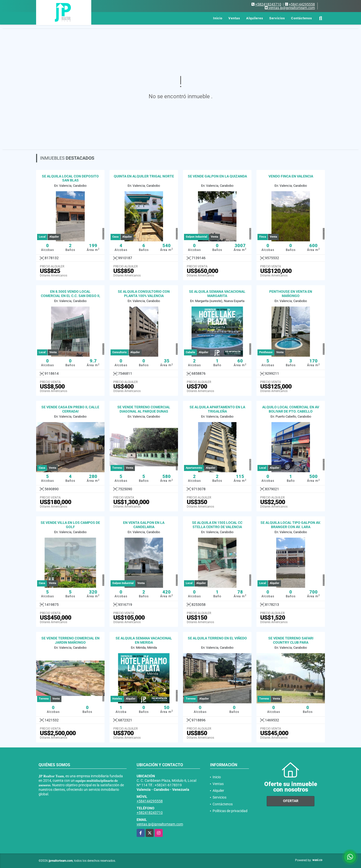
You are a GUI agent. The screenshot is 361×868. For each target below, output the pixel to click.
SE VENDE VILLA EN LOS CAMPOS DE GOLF (70, 525)
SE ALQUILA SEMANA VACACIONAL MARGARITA (217, 294)
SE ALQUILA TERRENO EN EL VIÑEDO (217, 638)
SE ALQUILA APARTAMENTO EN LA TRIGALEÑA (217, 409)
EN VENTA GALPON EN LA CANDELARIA (144, 525)
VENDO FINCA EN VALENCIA (291, 176)
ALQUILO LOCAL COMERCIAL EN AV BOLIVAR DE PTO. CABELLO (291, 409)
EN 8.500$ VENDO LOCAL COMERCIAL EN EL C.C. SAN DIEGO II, (70, 294)
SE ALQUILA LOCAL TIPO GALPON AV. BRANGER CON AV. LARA (291, 525)
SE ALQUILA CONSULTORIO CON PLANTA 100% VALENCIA (144, 294)
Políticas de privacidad (230, 811)
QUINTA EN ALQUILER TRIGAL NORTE (144, 176)
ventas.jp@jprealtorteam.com (160, 824)
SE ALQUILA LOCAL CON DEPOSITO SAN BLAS (70, 178)
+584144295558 (302, 4)
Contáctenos (302, 18)
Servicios (277, 18)
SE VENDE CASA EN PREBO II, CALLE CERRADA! (70, 409)
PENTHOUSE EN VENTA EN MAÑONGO (291, 294)
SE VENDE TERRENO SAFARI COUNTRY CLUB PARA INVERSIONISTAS (291, 642)
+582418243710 (268, 4)
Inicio (218, 18)
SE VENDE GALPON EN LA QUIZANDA (217, 176)
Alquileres (255, 18)
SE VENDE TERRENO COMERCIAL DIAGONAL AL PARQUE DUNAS (144, 409)
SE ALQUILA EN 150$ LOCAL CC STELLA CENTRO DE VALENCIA (217, 525)
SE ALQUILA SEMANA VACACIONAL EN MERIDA (144, 640)
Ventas (234, 18)
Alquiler (218, 791)
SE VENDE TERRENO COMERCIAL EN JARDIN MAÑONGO (70, 640)
